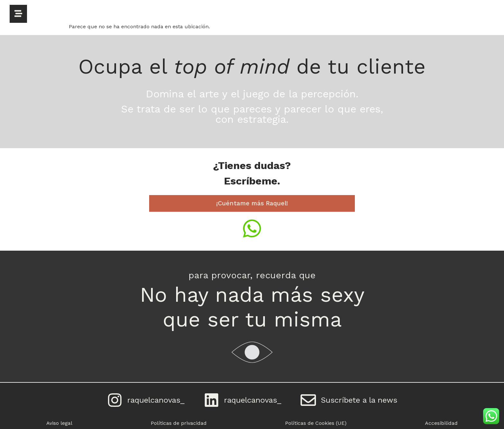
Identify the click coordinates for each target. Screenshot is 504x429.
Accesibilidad (441, 423)
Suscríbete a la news (359, 400)
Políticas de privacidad (179, 423)
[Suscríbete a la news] (308, 400)
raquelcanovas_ (156, 400)
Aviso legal (59, 423)
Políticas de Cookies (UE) (316, 423)
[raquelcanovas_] (115, 400)
